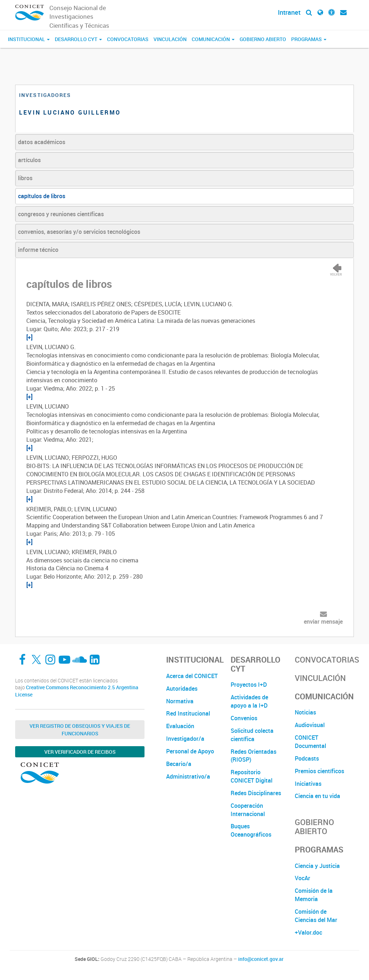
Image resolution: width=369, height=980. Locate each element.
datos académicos (42, 142)
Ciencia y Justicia (317, 866)
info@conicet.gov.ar (261, 959)
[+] (29, 337)
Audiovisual (310, 725)
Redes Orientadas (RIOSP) (254, 756)
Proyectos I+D (249, 685)
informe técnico (38, 250)
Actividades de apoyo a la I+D (249, 701)
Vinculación (170, 39)
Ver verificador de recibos (80, 752)
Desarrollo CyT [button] (78, 39)
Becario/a (179, 764)
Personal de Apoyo (190, 751)
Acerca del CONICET (192, 676)
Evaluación (180, 726)
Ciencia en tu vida (317, 796)
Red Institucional (188, 713)
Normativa (180, 701)
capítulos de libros (42, 196)
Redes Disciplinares (256, 793)
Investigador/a (185, 739)
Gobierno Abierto (263, 39)
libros (25, 178)
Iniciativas (308, 784)
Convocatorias (128, 39)
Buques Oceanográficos (251, 830)
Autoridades (182, 689)
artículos (29, 160)
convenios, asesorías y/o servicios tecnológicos (79, 232)
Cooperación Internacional (248, 810)
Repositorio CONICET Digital (252, 776)
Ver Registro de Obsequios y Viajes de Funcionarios (80, 730)
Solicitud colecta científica (252, 735)
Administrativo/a (188, 776)
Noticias (305, 712)
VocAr (303, 878)
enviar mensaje (323, 622)
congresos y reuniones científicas (61, 214)
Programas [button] (309, 39)
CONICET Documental (310, 742)
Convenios (244, 718)
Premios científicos (319, 771)
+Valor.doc (308, 932)
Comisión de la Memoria (314, 895)
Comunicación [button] (213, 39)
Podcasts (307, 758)
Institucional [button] (29, 39)
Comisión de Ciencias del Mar (316, 916)
